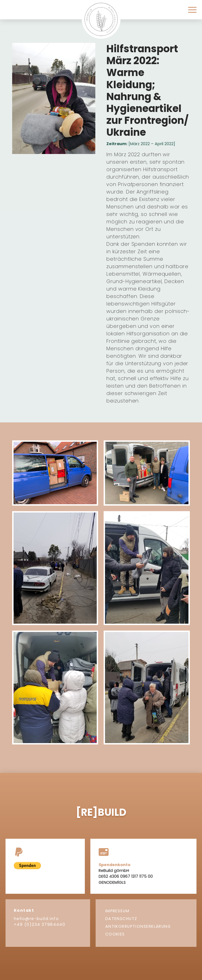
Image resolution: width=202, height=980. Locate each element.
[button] (192, 10)
